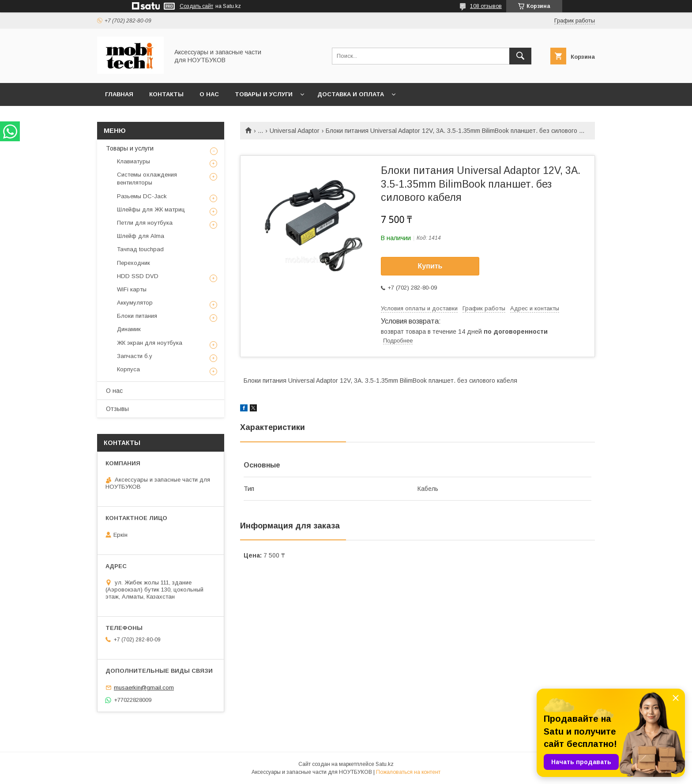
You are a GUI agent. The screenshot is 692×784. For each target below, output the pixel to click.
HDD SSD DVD (138, 276)
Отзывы (117, 409)
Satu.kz (385, 764)
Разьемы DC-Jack (142, 196)
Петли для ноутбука (145, 223)
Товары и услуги (264, 94)
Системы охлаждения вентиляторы (147, 179)
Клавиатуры (134, 161)
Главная (119, 94)
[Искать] (520, 56)
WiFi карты (132, 289)
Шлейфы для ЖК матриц (151, 209)
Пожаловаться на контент (408, 772)
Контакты (166, 94)
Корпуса (128, 369)
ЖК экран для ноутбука (150, 343)
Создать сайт (196, 6)
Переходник (134, 263)
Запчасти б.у (135, 356)
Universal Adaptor (295, 131)
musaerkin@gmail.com (144, 688)
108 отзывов (486, 6)
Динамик (129, 329)
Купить (430, 266)
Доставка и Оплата (351, 94)
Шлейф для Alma (141, 236)
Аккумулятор (135, 303)
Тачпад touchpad (140, 249)
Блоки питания (137, 316)
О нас (209, 94)
